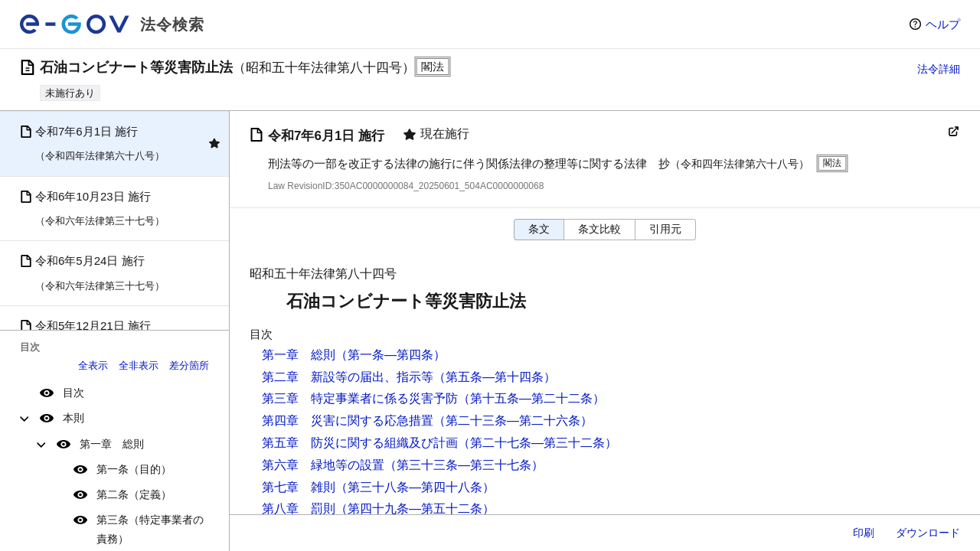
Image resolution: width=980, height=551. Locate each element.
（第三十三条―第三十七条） (464, 465)
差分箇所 (189, 365)
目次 (73, 393)
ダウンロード (928, 533)
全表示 (93, 365)
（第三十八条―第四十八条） (415, 487)
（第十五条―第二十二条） (531, 398)
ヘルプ (943, 24)
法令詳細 (939, 69)
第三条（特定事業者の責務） (150, 529)
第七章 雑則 (299, 487)
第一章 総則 (112, 444)
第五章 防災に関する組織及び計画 (360, 443)
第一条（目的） (134, 469)
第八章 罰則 (299, 509)
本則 (73, 418)
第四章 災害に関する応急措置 (348, 421)
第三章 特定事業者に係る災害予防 (360, 398)
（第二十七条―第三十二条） (537, 443)
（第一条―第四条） (390, 355)
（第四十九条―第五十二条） (415, 509)
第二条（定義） (134, 494)
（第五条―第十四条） (495, 377)
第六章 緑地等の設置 (323, 465)
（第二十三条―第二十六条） (513, 421)
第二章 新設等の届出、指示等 (348, 377)
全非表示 (139, 365)
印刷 (864, 533)
